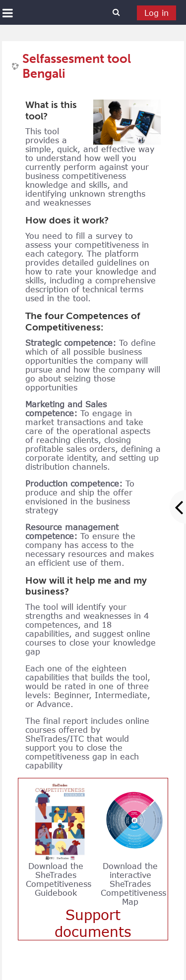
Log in (156, 13)
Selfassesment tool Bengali (77, 66)
